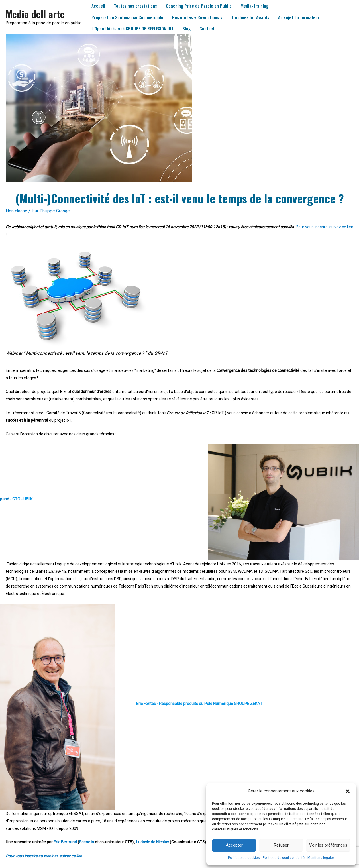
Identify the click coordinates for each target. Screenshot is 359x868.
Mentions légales (321, 858)
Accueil (99, 6)
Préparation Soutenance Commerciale (128, 17)
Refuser (281, 845)
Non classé (17, 211)
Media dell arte (36, 14)
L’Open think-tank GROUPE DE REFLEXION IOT (133, 28)
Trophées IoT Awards (253, 17)
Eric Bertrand (65, 842)
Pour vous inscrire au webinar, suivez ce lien (44, 856)
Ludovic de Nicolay (153, 842)
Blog (188, 28)
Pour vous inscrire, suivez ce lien (325, 227)
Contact (210, 28)
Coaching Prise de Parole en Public (201, 6)
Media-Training (257, 6)
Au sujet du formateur (302, 17)
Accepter (234, 845)
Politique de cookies (244, 858)
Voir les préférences (328, 845)
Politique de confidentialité (284, 858)
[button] (348, 791)
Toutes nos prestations (136, 6)
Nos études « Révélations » (199, 17)
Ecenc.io (87, 842)
